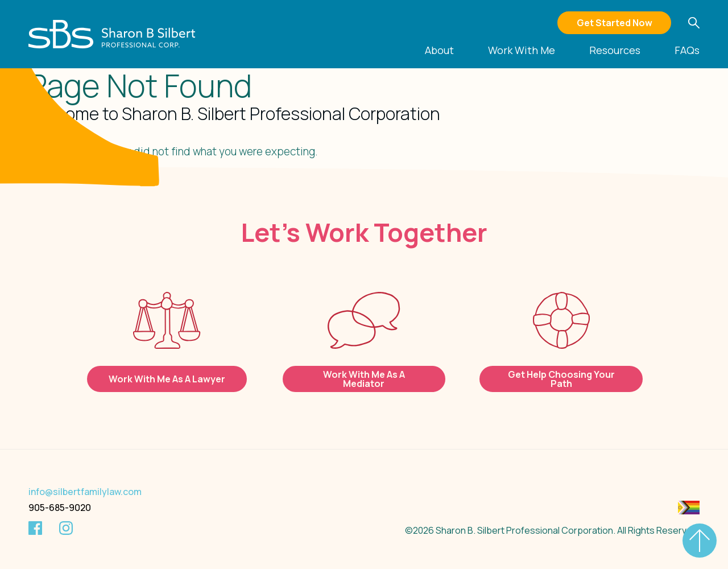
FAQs (687, 51)
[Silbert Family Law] (112, 34)
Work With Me (522, 51)
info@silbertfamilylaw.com (85, 492)
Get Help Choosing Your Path (561, 379)
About (439, 51)
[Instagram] (66, 528)
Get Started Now (615, 23)
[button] (694, 23)
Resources (615, 51)
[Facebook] (35, 528)
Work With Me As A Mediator (364, 379)
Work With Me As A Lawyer (167, 379)
